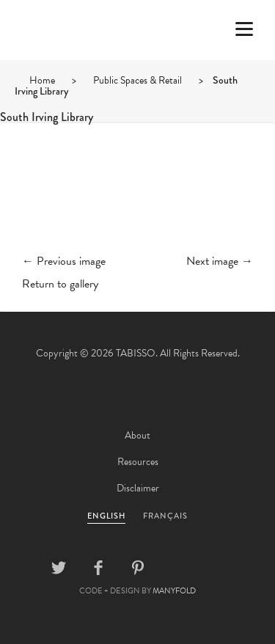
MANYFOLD (174, 591)
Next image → (220, 261)
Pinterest (138, 568)
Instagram (217, 568)
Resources (138, 462)
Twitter (59, 568)
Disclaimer (138, 488)
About (137, 435)
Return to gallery (60, 284)
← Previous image (64, 261)
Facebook (98, 568)
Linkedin (177, 568)
